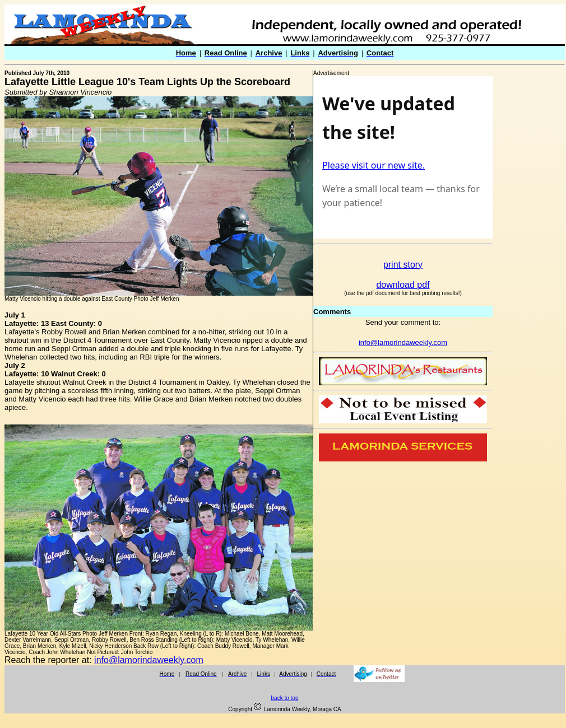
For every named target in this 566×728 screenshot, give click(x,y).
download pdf (403, 285)
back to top (285, 698)
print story (403, 265)
